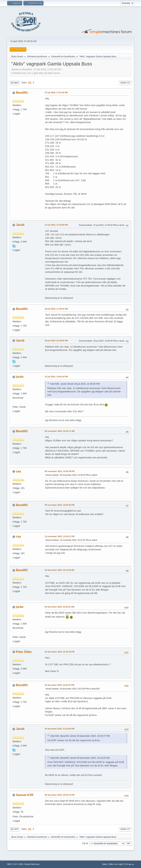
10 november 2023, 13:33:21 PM (59, 536)
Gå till (85, 844)
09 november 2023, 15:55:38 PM (59, 471)
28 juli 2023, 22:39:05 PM (56, 341)
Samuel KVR (25, 795)
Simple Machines (32, 864)
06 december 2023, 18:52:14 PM (59, 795)
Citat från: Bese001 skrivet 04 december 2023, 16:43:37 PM (80, 736)
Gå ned (14, 83)
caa (18, 471)
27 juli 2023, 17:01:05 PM (56, 93)
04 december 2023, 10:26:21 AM (59, 607)
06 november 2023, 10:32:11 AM (59, 431)
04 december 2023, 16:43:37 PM (59, 685)
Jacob (20, 225)
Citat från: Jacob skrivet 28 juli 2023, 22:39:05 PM (75, 384)
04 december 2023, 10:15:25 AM (59, 570)
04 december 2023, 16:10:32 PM (59, 652)
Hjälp (104, 864)
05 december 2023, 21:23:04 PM (59, 729)
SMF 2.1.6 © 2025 (15, 864)
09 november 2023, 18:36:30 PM (59, 505)
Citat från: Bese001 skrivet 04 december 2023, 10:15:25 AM (80, 758)
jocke (20, 377)
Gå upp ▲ (130, 864)
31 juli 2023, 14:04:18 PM (56, 377)
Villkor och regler (116, 864)
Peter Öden (24, 652)
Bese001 (22, 93)
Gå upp (14, 829)
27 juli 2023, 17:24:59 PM (56, 225)
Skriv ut (125, 83)
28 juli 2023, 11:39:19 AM (56, 309)
